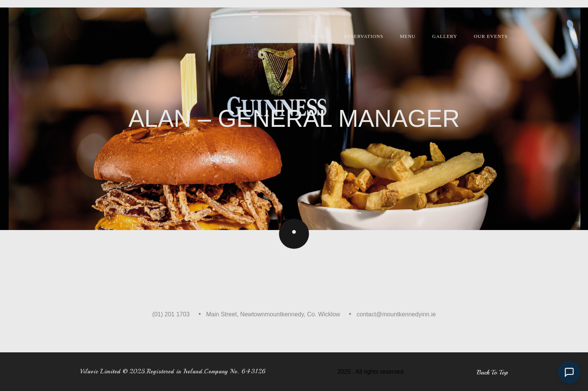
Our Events (491, 36)
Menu (408, 36)
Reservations (364, 36)
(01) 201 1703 (171, 314)
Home (319, 36)
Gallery (445, 36)
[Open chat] (569, 372)
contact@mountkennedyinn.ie (396, 314)
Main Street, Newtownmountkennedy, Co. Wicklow (273, 314)
